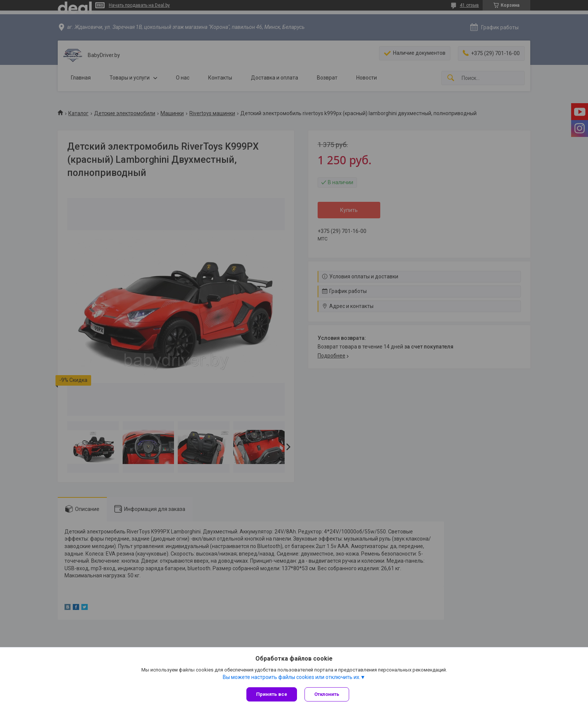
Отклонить (327, 694)
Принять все (272, 694)
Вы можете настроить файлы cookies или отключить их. (292, 677)
